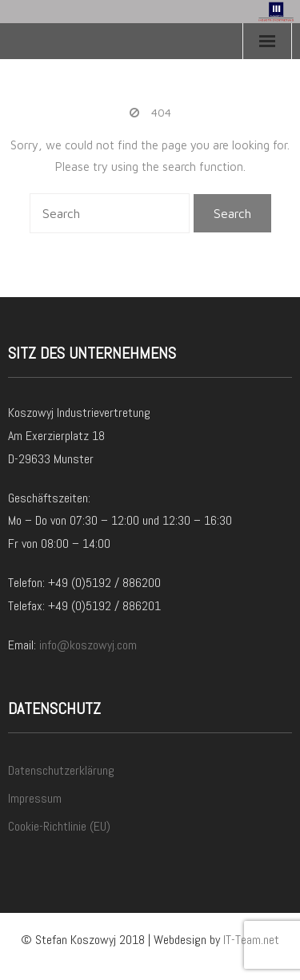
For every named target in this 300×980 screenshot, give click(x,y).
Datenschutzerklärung (61, 770)
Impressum (35, 798)
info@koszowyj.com (88, 645)
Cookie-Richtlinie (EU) (59, 826)
